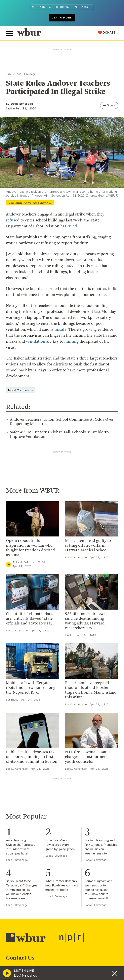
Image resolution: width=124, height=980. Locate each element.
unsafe (61, 330)
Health (70, 635)
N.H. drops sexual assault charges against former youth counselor (88, 757)
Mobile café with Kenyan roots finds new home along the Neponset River (31, 688)
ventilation (36, 342)
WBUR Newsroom (22, 104)
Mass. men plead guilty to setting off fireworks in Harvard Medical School (88, 546)
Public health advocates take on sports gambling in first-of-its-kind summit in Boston (32, 757)
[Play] (9, 564)
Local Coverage (26, 74)
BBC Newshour (26, 975)
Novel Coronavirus (20, 390)
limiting (71, 342)
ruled (72, 226)
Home (9, 74)
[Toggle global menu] (10, 34)
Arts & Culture (24, 562)
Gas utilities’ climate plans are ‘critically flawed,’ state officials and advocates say (30, 619)
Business (12, 700)
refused (13, 220)
